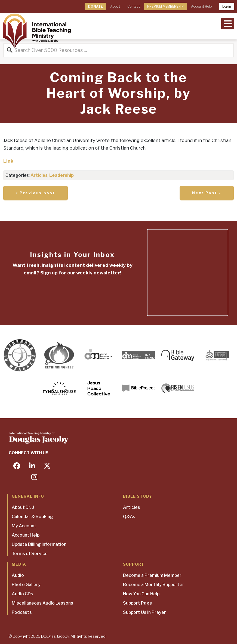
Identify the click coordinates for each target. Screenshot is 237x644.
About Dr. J (23, 507)
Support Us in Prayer (144, 612)
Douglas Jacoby (55, 636)
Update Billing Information (39, 544)
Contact (134, 6)
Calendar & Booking (32, 517)
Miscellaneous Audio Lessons (42, 603)
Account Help (201, 6)
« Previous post (36, 193)
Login (227, 6)
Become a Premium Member (152, 575)
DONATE (95, 6)
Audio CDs (22, 594)
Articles (39, 175)
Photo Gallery (26, 585)
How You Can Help (141, 594)
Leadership (61, 175)
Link (8, 161)
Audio (18, 575)
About (115, 6)
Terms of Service (30, 554)
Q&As (129, 517)
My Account (24, 526)
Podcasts (22, 612)
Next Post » (207, 193)
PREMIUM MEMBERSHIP (165, 6)
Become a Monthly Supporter (154, 585)
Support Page (138, 603)
